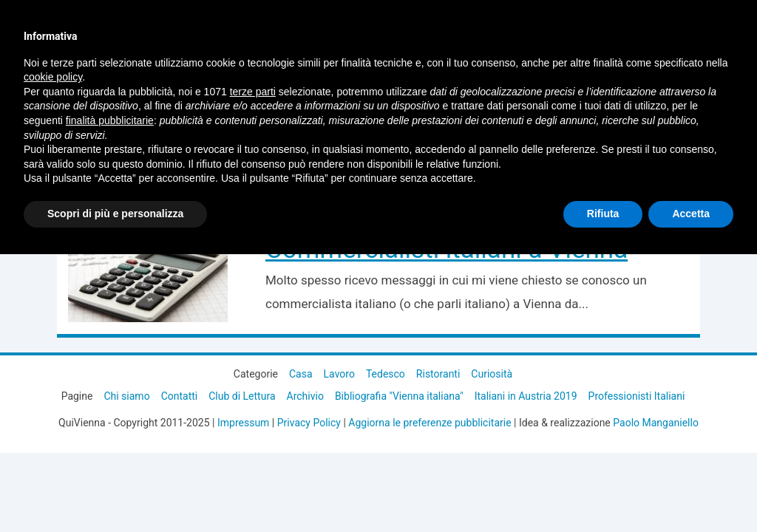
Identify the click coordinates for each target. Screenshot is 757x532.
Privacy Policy (309, 423)
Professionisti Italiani (637, 396)
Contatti (180, 396)
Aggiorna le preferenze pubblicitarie (430, 423)
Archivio (305, 396)
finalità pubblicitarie (110, 120)
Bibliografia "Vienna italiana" (399, 396)
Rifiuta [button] (603, 214)
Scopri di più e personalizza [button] (115, 214)
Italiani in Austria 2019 (526, 396)
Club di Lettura (242, 396)
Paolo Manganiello (656, 423)
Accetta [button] (691, 214)
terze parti (253, 92)
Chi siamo (126, 396)
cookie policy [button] (53, 77)
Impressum (243, 423)
